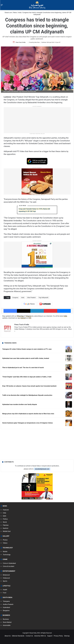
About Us (8, 636)
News (15, 13)
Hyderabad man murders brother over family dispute (20, 404)
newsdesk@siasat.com (42, 469)
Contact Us (29, 636)
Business (6, 619)
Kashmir (6, 528)
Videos (5, 543)
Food (5, 593)
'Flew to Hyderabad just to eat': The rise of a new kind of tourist (23, 368)
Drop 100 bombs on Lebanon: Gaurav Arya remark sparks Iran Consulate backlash (29, 386)
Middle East (7, 531)
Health (5, 590)
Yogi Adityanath (43, 298)
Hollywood (6, 578)
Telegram (29, 316)
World (5, 522)
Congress (15, 298)
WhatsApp (20, 316)
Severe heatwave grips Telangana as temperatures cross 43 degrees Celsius (28, 423)
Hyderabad (6, 607)
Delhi (5, 516)
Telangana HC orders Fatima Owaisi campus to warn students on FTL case (27, 349)
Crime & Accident (9, 566)
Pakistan (6, 525)
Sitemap (67, 636)
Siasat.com (7, 13)
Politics (5, 519)
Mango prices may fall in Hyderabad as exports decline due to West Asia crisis (28, 414)
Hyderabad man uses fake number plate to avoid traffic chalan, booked (26, 358)
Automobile (7, 625)
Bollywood (6, 575)
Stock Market (7, 622)
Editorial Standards (18, 636)
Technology (7, 555)
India (20, 13)
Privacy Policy (58, 636)
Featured (6, 510)
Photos (5, 540)
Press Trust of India (21, 42)
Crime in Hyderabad (9, 563)
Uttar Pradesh (31, 298)
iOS (30, 318)
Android (23, 318)
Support (50, 636)
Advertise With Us (40, 636)
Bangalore (6, 611)
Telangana (6, 601)
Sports (5, 581)
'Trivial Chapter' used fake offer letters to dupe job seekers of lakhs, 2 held (27, 377)
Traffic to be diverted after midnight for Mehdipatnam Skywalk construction (27, 395)
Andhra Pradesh (8, 604)
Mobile (5, 552)
